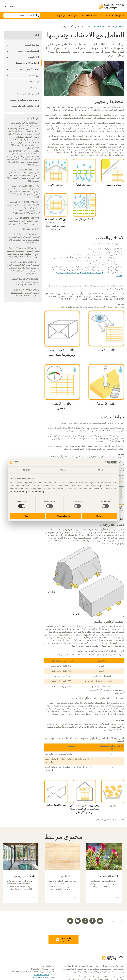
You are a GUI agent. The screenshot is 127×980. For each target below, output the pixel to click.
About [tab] (101, 470)
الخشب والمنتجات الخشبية (28, 51)
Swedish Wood (111, 6)
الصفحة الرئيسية (117, 26)
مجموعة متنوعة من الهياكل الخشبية (25, 100)
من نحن (62, 15)
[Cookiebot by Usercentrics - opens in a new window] (107, 463)
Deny (27, 516)
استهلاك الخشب (33, 88)
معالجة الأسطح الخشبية (30, 69)
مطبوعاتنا (74, 15)
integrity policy (20, 491)
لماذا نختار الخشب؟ (31, 45)
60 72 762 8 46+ (41, 975)
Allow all (100, 516)
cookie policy (38, 491)
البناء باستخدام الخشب (93, 15)
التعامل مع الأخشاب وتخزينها (28, 63)
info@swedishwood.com (44, 977)
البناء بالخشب (34, 57)
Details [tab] (63, 470)
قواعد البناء (35, 82)
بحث (38, 15)
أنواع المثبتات (34, 75)
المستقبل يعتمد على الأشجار (28, 94)
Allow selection (63, 516)
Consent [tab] (26, 470)
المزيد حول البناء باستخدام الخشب (25, 106)
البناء (87, 26)
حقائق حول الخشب (116, 15)
